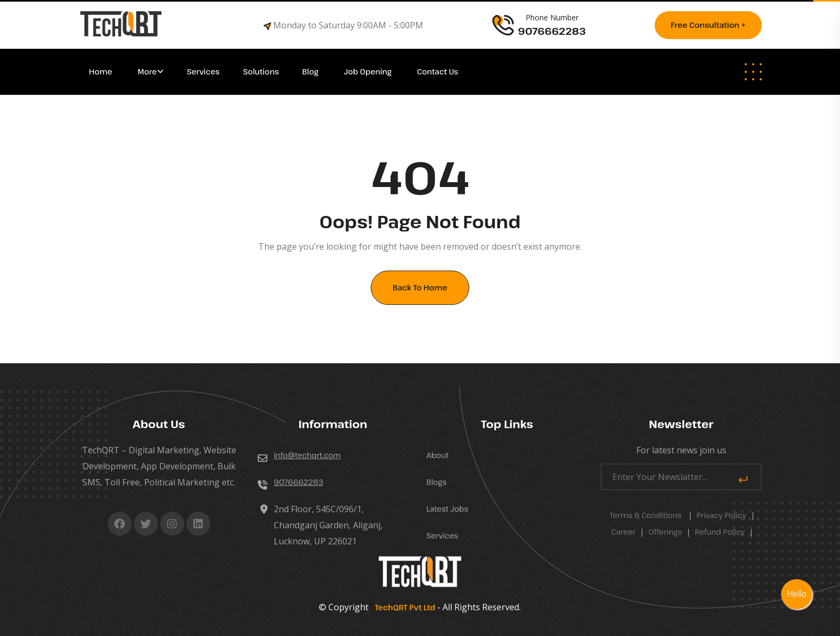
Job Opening (369, 72)
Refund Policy (720, 532)
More (147, 72)
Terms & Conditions (646, 515)
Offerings (665, 532)
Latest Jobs (447, 509)
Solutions (262, 72)
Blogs (437, 482)
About (438, 455)
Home (102, 72)
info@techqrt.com (307, 455)
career (624, 532)
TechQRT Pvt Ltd (403, 607)
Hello (797, 594)
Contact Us (438, 72)
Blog (311, 72)
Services (203, 72)
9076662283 (298, 482)
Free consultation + (708, 25)
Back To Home (420, 287)
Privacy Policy (721, 515)
